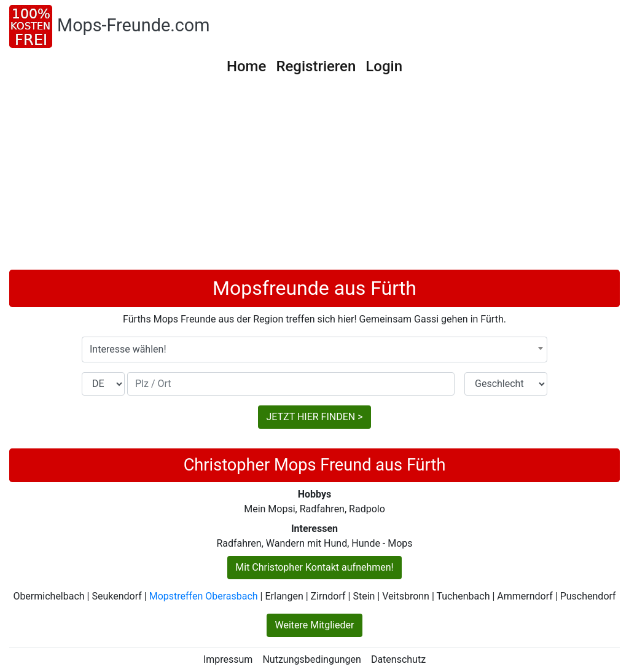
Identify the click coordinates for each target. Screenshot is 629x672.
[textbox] (314, 350)
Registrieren (316, 66)
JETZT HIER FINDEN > (314, 417)
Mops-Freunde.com (134, 25)
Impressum (228, 659)
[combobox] (314, 350)
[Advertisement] (314, 178)
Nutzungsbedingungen (311, 659)
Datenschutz (398, 659)
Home (246, 66)
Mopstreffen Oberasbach (204, 596)
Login (384, 66)
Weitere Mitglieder (314, 625)
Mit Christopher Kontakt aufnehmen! (314, 567)
